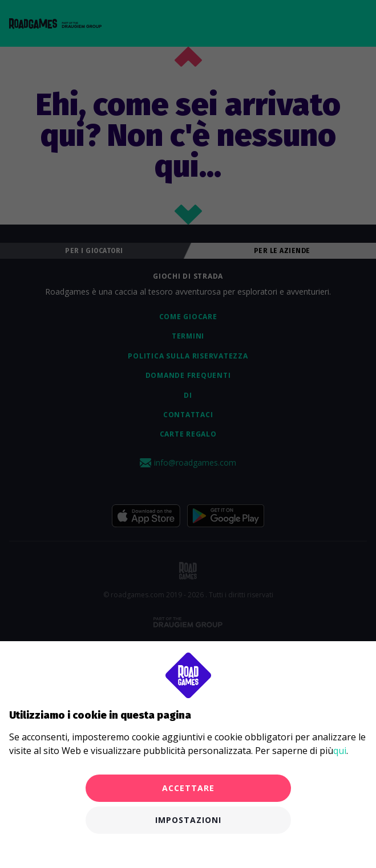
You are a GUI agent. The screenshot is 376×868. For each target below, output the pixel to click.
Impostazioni (188, 820)
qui (340, 751)
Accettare (188, 788)
